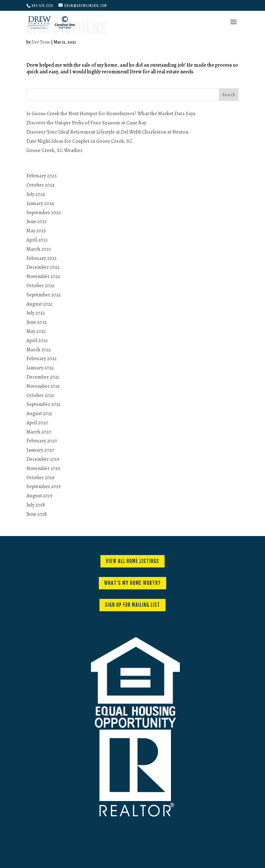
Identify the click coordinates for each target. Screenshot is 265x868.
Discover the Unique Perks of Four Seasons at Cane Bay (86, 123)
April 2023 (37, 240)
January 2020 (40, 450)
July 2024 (36, 194)
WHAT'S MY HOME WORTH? (132, 583)
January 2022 (40, 368)
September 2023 (44, 213)
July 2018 (36, 505)
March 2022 (39, 350)
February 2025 (42, 176)
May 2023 (36, 231)
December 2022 (43, 267)
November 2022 (43, 276)
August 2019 (39, 496)
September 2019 (44, 487)
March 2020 (39, 432)
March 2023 (39, 249)
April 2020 (37, 423)
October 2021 (40, 395)
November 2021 (43, 386)
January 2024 (40, 203)
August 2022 (39, 304)
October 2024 (41, 185)
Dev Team (41, 42)
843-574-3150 (42, 6)
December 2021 (43, 377)
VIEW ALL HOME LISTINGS (132, 561)
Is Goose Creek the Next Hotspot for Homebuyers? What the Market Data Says (111, 114)
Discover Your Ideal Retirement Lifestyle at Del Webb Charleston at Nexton (107, 132)
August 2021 (39, 414)
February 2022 (41, 359)
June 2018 (37, 514)
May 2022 (36, 331)
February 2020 (42, 441)
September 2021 (43, 404)
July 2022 (36, 313)
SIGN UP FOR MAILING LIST (132, 605)
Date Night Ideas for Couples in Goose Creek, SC (79, 141)
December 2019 (43, 459)
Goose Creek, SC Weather (54, 150)
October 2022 (40, 286)
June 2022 (37, 322)
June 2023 (37, 222)
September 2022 (44, 295)
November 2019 (43, 468)
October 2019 (40, 478)
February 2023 (41, 258)
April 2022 (37, 341)
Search (229, 95)
